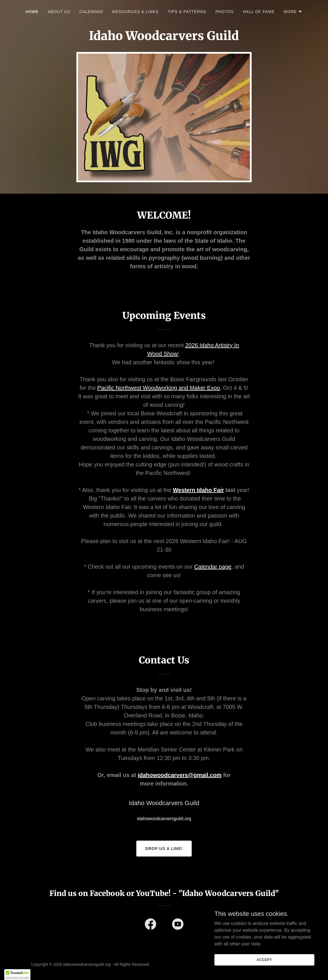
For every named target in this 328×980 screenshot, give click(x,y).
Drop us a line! (164, 849)
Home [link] (32, 12)
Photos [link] (224, 12)
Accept (264, 960)
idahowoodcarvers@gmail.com (180, 775)
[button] (293, 12)
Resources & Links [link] (135, 12)
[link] (151, 925)
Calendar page (213, 567)
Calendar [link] (91, 12)
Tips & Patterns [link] (187, 12)
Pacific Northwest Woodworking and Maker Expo (159, 388)
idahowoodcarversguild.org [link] (164, 819)
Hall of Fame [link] (259, 12)
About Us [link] (59, 12)
